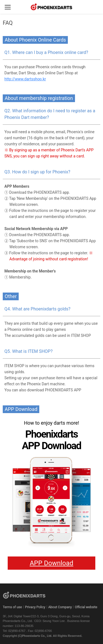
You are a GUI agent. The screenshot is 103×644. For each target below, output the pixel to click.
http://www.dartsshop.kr (25, 79)
